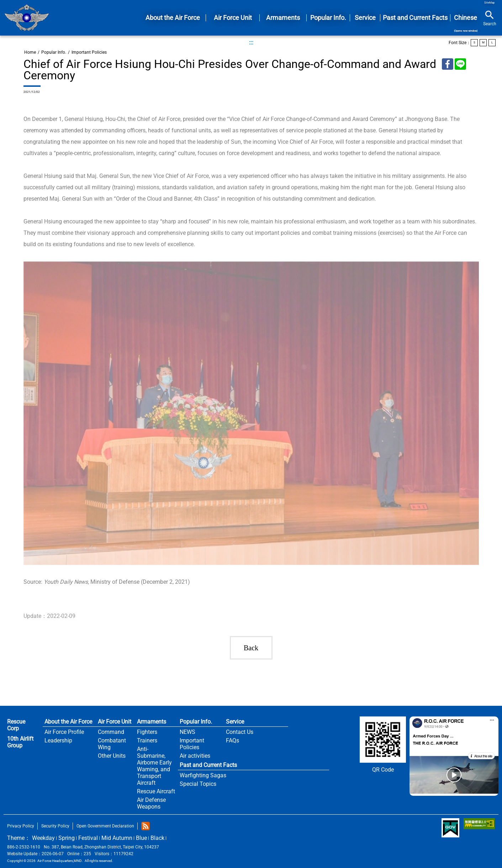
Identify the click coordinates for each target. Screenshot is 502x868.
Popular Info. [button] (328, 18)
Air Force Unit (115, 722)
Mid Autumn (117, 838)
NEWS (187, 732)
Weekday (43, 838)
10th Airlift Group (20, 742)
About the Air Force (68, 722)
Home (27, 18)
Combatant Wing (112, 744)
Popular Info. (54, 52)
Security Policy (55, 826)
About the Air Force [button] (173, 18)
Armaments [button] (283, 18)
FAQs (232, 740)
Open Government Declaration (105, 826)
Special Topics (198, 784)
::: (251, 43)
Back (251, 648)
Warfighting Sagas (203, 775)
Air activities (195, 756)
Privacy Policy (21, 826)
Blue (141, 838)
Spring (67, 838)
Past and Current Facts (208, 765)
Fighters (147, 732)
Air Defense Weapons (151, 803)
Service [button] (365, 18)
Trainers (147, 740)
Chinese (466, 23)
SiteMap (490, 3)
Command (111, 732)
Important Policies (89, 52)
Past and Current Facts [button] (415, 18)
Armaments (152, 722)
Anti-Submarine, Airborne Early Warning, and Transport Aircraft (154, 766)
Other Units (112, 756)
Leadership (58, 740)
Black (157, 838)
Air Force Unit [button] (233, 18)
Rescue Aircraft (156, 791)
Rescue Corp (16, 725)
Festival (88, 838)
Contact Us (240, 732)
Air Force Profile (64, 732)
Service (235, 722)
